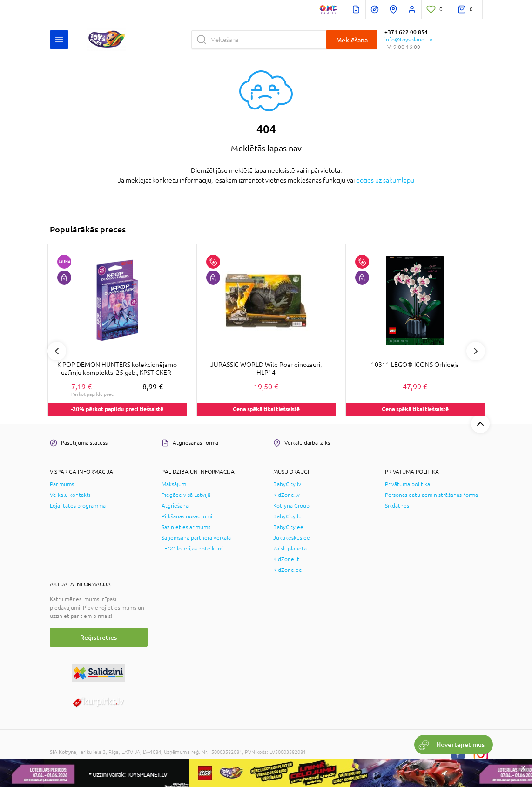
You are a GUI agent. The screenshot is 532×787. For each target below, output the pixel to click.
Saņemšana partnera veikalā (196, 538)
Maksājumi (175, 484)
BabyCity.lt (287, 516)
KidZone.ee (288, 570)
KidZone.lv (286, 495)
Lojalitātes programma (78, 506)
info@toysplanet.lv (408, 40)
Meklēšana (352, 40)
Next (476, 351)
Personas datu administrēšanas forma (431, 495)
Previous (57, 351)
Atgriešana (175, 506)
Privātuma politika (407, 484)
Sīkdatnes (397, 506)
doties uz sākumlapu (385, 180)
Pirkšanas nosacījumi (187, 516)
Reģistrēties (98, 637)
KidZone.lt (286, 559)
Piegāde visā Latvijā (186, 495)
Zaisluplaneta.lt (293, 549)
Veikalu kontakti (70, 495)
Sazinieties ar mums (186, 527)
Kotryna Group (291, 506)
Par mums (62, 484)
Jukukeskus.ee (292, 538)
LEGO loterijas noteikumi (193, 549)
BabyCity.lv (287, 484)
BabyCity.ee (288, 527)
